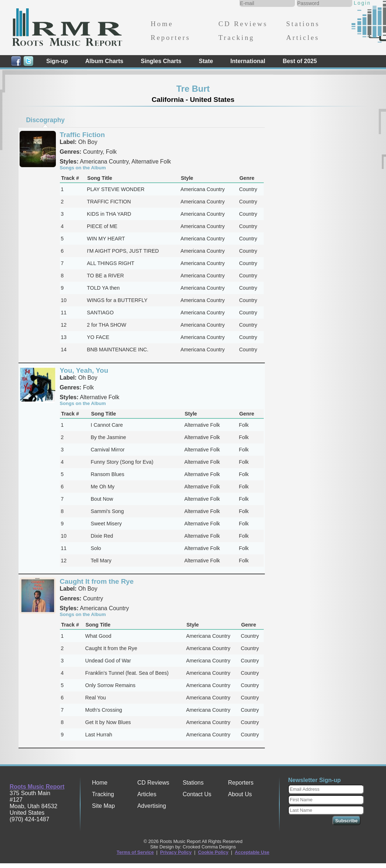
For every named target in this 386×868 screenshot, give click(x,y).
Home (162, 24)
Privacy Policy (176, 852)
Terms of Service (135, 852)
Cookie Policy (213, 852)
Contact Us (197, 794)
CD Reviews (243, 24)
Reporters (170, 38)
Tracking (236, 38)
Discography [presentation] (46, 120)
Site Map (103, 806)
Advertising (151, 806)
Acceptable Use (252, 852)
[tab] (45, 120)
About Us (240, 794)
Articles (303, 38)
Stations (303, 24)
